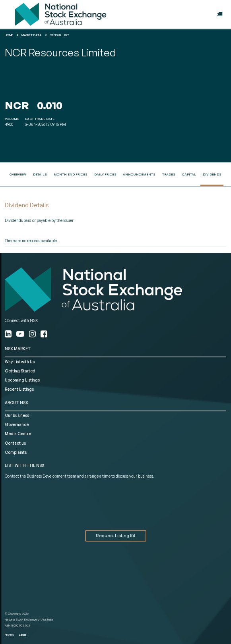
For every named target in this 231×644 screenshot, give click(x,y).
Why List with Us (20, 362)
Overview (18, 174)
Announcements (139, 174)
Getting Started (20, 371)
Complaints (16, 452)
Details (40, 174)
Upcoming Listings (22, 380)
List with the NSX (25, 465)
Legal (22, 634)
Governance (17, 424)
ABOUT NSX (16, 403)
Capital (189, 174)
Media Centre (18, 434)
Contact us (15, 443)
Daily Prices (105, 174)
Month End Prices (71, 174)
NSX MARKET (18, 349)
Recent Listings (19, 389)
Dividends (212, 174)
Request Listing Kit (116, 536)
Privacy (10, 634)
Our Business (17, 415)
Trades (169, 174)
